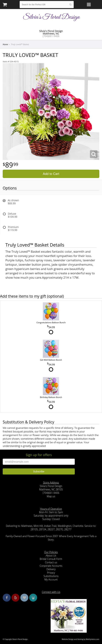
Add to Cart (51, 174)
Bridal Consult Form (51, 559)
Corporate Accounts (51, 566)
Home (5, 44)
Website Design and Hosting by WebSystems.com (81, 639)
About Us (51, 555)
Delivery (51, 569)
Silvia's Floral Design (51, 17)
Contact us (51, 562)
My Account (51, 579)
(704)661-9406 (51, 36)
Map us (51, 496)
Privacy (51, 573)
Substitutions (51, 576)
